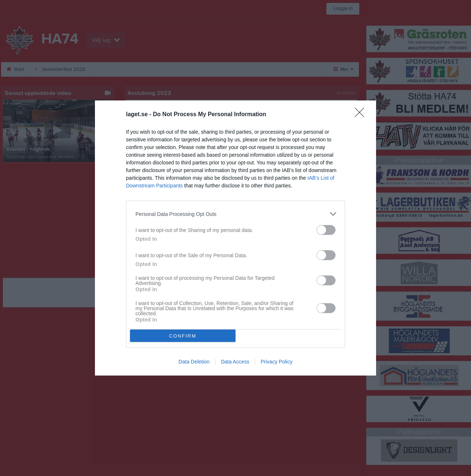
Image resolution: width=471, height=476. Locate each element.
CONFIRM (183, 336)
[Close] (362, 115)
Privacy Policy (277, 362)
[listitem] (235, 214)
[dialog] (235, 238)
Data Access (235, 362)
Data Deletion (194, 362)
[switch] (326, 230)
